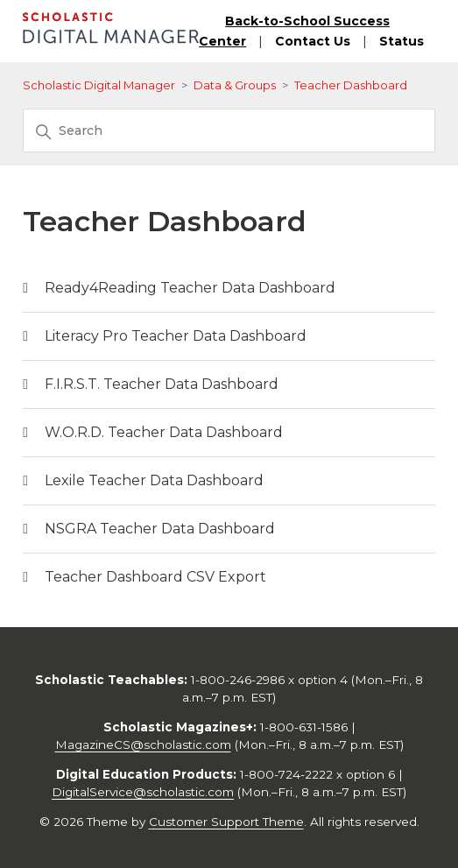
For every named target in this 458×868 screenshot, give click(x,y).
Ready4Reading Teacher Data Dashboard (190, 288)
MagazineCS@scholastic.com (143, 745)
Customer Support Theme (226, 822)
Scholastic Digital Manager (99, 85)
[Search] (229, 131)
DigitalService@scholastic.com (143, 792)
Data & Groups (235, 85)
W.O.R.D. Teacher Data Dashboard (164, 432)
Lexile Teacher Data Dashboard (154, 480)
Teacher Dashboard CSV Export (155, 577)
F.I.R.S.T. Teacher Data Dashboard (162, 384)
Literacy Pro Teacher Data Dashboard (176, 336)
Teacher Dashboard (351, 85)
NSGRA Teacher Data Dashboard (160, 529)
